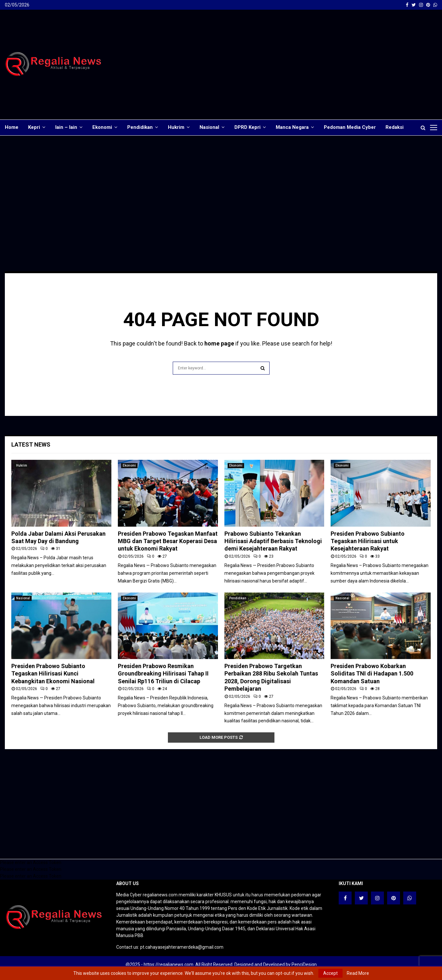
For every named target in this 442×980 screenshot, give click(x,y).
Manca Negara (292, 127)
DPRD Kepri (247, 127)
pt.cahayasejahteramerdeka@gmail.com (182, 947)
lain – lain (66, 127)
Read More (358, 973)
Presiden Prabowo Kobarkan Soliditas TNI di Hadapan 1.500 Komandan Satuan (372, 674)
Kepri (34, 127)
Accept (330, 973)
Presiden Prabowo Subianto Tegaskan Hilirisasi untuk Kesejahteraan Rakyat (368, 541)
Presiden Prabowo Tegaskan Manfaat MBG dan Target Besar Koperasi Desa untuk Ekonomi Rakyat (168, 541)
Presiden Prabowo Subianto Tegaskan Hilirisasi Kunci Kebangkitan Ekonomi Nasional (53, 674)
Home (12, 127)
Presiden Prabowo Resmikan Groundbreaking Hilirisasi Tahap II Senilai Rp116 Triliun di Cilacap (163, 674)
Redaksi (395, 127)
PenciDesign (304, 965)
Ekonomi (102, 127)
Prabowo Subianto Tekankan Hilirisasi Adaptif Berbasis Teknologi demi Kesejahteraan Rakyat (273, 541)
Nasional (209, 127)
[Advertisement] (320, 65)
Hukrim (176, 127)
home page (219, 343)
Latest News (31, 444)
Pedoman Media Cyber (350, 127)
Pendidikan (140, 127)
